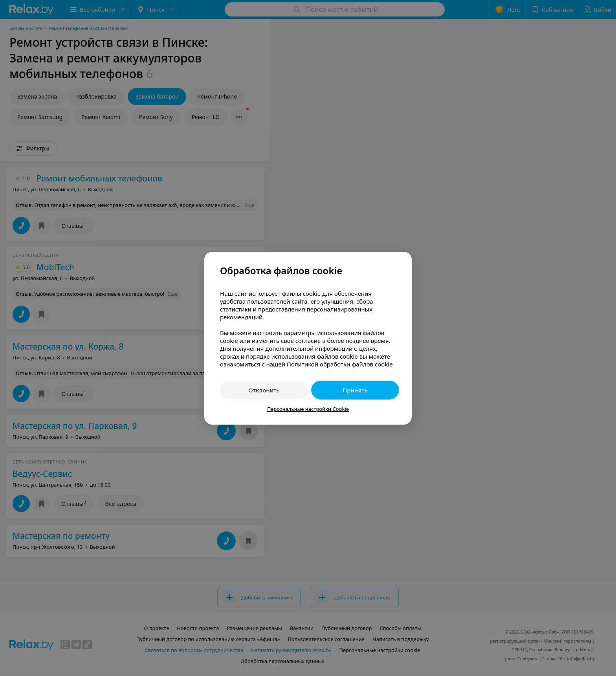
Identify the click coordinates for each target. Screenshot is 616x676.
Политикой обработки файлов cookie (340, 364)
